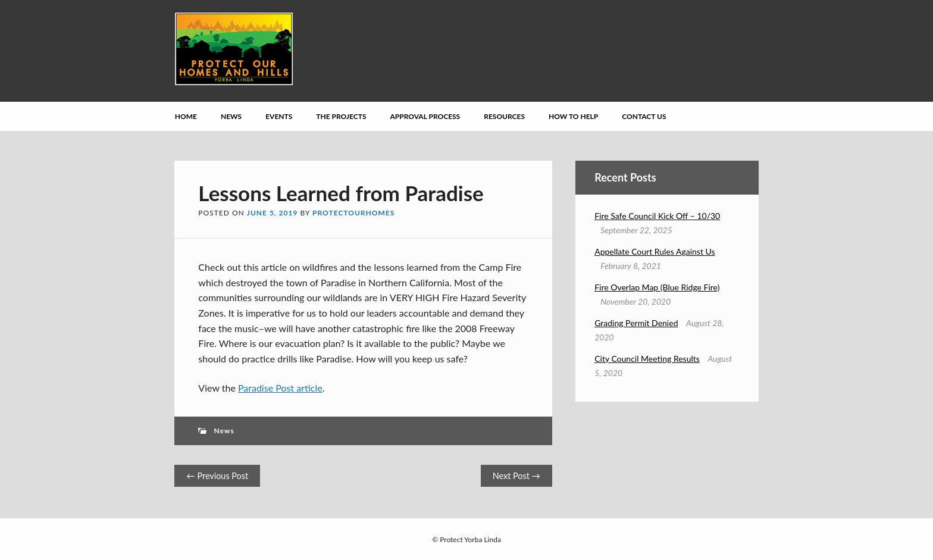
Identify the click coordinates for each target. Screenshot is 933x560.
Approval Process (425, 116)
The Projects (341, 116)
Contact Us (644, 116)
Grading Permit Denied (636, 323)
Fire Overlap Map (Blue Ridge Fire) (657, 287)
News (231, 116)
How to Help (573, 116)
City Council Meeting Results (647, 359)
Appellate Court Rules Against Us (655, 251)
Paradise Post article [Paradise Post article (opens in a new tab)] (280, 388)
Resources (504, 116)
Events (279, 116)
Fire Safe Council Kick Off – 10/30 (657, 216)
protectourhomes (353, 213)
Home (186, 116)
